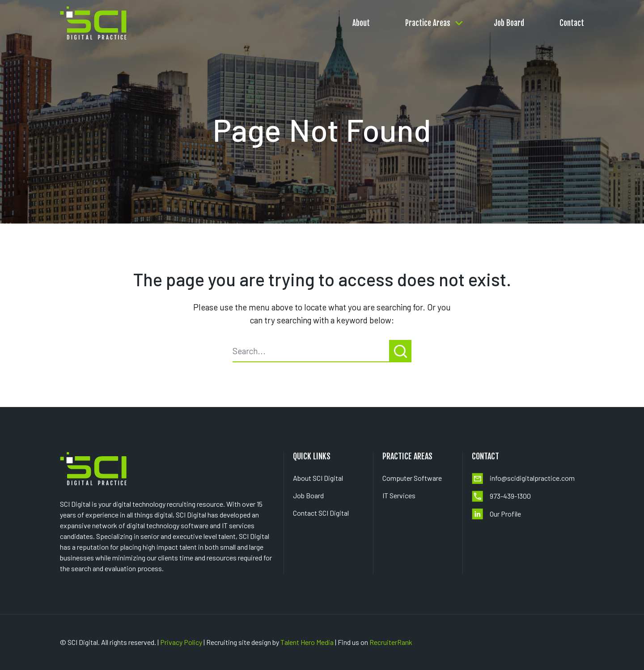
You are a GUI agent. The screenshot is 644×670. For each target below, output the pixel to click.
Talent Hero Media (307, 642)
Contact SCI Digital (321, 513)
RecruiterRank (391, 642)
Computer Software (412, 478)
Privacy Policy (181, 642)
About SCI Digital (318, 478)
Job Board (509, 21)
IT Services (399, 495)
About (361, 21)
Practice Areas (428, 21)
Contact (572, 21)
